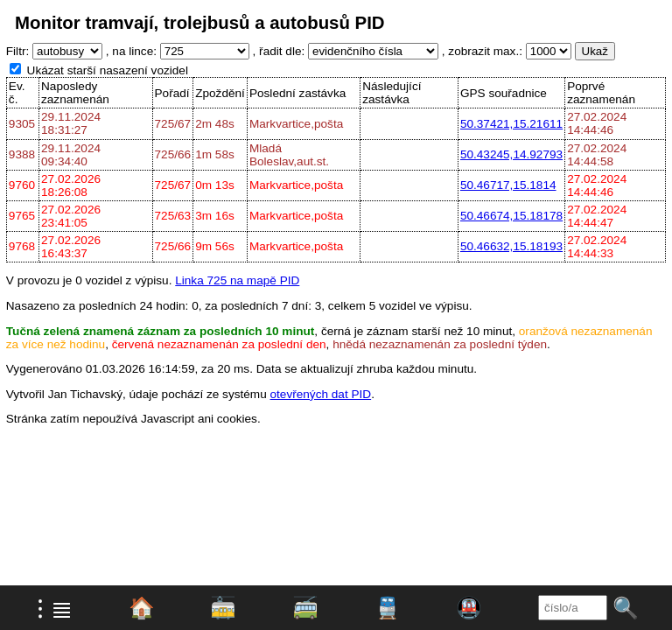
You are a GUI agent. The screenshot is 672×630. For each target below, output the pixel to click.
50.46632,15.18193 (511, 246)
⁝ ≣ (55, 609)
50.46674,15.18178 (511, 216)
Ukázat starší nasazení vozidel (108, 70)
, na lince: (131, 51)
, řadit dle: (279, 51)
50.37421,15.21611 (511, 124)
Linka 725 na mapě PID (237, 280)
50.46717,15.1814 (508, 185)
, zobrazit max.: (482, 51)
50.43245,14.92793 (511, 154)
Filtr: (17, 51)
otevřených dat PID (321, 394)
